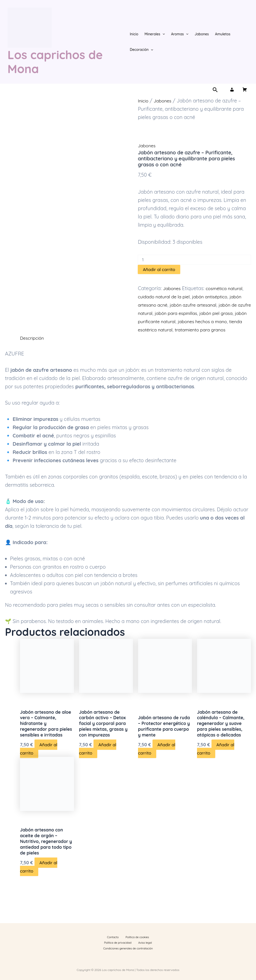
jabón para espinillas (219, 313)
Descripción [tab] (33, 346)
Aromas (180, 34)
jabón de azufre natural (165, 313)
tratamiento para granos (185, 338)
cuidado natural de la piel (167, 296)
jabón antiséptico (219, 296)
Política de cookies (120, 941)
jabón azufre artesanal (215, 305)
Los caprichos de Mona (55, 62)
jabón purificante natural (206, 321)
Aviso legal (102, 948)
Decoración (141, 50)
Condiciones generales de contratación (136, 948)
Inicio (134, 34)
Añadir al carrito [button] (39, 768)
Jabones (202, 34)
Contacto (100, 941)
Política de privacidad (148, 941)
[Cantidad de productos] (194, 260)
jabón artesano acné (162, 305)
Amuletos (223, 34)
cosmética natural (229, 288)
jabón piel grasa (156, 321)
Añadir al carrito (159, 269)
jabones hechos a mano (165, 330)
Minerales (155, 34)
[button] (162, 34)
